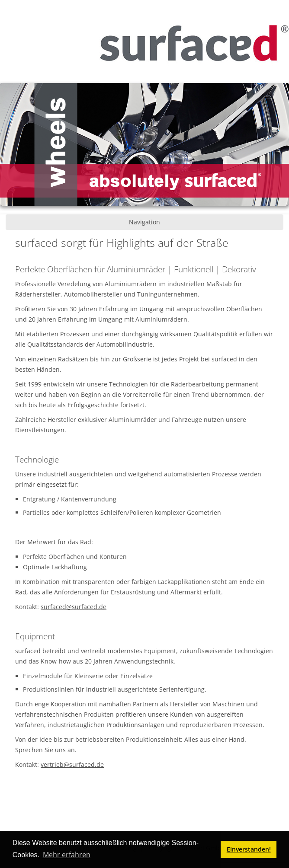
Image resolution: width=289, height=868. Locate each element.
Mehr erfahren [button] (67, 855)
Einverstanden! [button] (249, 849)
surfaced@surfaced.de (74, 607)
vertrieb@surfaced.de (72, 764)
